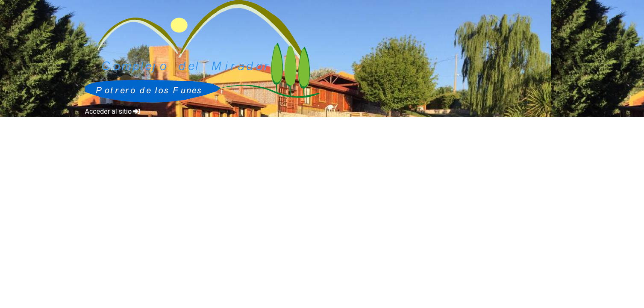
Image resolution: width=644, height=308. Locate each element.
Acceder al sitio (113, 111)
